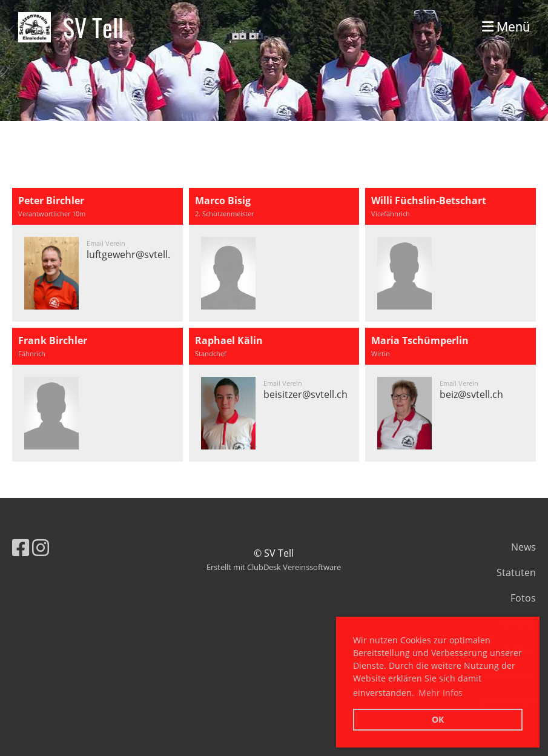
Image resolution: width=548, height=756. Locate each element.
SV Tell (93, 27)
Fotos (523, 598)
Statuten (516, 572)
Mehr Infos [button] (441, 693)
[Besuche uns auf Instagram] (41, 547)
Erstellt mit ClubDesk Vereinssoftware (274, 567)
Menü (506, 27)
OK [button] (438, 719)
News (523, 547)
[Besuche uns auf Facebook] (21, 547)
